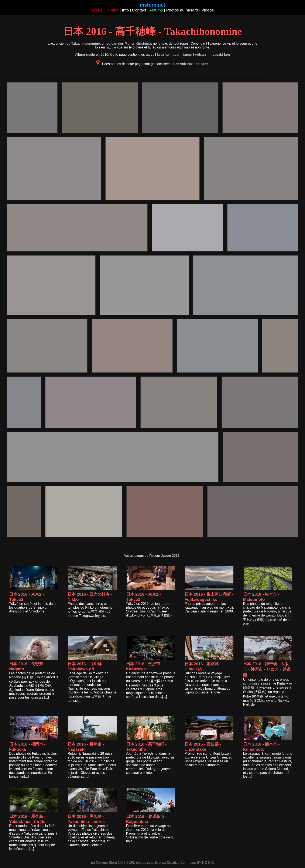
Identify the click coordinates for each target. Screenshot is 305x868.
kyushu (163, 55)
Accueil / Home (105, 10)
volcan (112, 43)
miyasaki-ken (219, 55)
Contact (139, 10)
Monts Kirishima (138, 43)
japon (188, 55)
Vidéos (208, 10)
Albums (156, 10)
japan (176, 55)
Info (125, 10)
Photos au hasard (182, 10)
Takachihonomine (85, 43)
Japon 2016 (170, 556)
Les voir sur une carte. (191, 64)
